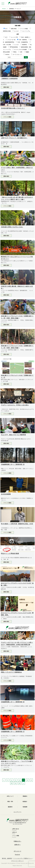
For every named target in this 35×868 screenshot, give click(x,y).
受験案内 (25, 796)
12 (20, 783)
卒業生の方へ (17, 841)
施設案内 (10, 807)
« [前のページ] (4, 780)
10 (12, 783)
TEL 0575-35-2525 (17, 824)
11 (16, 783)
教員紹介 (25, 802)
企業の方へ (17, 845)
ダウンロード (17, 851)
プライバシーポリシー (17, 861)
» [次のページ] (23, 783)
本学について (10, 796)
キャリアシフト (18, 812)
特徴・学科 (10, 802)
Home (4, 9)
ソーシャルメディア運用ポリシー (23, 858)
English (17, 855)
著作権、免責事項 (7, 858)
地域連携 (25, 807)
